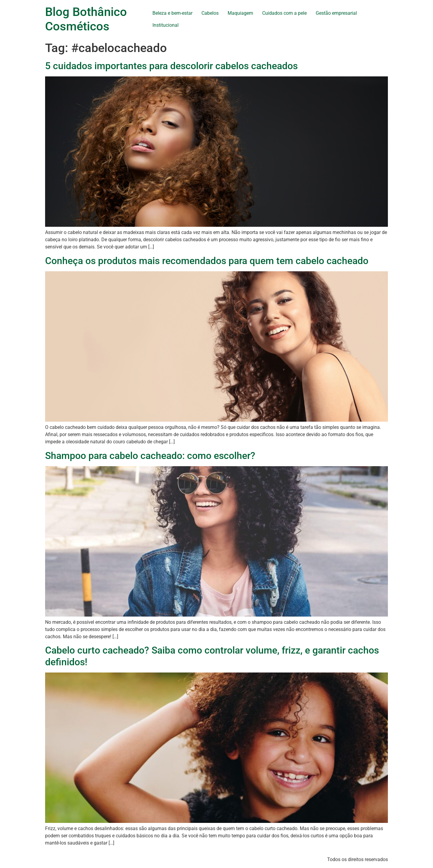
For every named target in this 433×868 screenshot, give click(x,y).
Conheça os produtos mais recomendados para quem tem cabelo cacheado (207, 261)
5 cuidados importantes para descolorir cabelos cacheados (171, 66)
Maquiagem (240, 13)
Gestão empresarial (336, 13)
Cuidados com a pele (284, 13)
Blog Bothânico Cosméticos (86, 19)
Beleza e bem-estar (172, 13)
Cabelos (210, 13)
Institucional (166, 25)
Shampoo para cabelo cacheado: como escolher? (150, 456)
